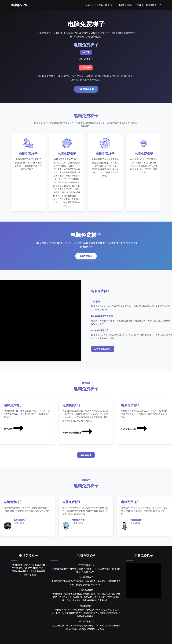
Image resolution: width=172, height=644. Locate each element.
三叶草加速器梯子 (103, 352)
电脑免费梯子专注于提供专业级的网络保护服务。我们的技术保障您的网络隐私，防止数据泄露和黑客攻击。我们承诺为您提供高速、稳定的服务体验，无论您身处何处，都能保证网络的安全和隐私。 (86, 601)
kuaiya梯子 (86, 459)
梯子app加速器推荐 (78, 435)
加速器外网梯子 (86, 581)
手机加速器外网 (86, 89)
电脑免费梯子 (86, 260)
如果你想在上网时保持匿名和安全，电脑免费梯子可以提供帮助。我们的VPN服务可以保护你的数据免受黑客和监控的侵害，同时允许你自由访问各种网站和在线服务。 (86, 617)
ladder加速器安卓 (86, 568)
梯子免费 (14, 432)
